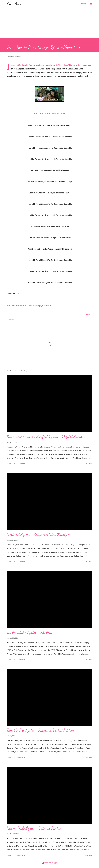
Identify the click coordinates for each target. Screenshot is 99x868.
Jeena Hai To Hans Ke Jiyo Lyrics (49, 113)
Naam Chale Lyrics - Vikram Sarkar (34, 828)
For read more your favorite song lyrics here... (29, 305)
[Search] (83, 4)
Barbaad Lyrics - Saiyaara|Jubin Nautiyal (38, 534)
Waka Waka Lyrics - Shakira (29, 632)
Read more (89, 463)
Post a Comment (19, 463)
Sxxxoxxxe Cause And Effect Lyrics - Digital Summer (46, 437)
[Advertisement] (49, 24)
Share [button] (88, 314)
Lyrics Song (14, 4)
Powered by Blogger (50, 863)
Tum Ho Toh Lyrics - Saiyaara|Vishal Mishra (40, 730)
